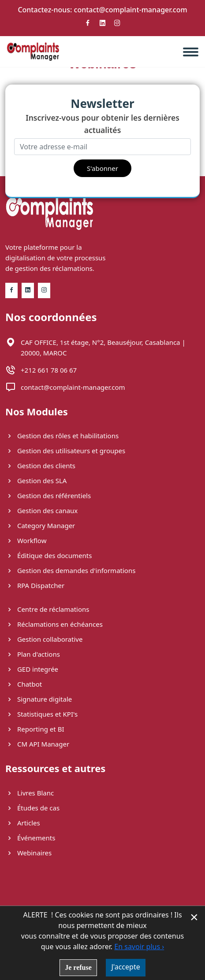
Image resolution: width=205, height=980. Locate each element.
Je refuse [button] (78, 967)
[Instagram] (117, 26)
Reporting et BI (35, 729)
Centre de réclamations (47, 609)
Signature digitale (39, 699)
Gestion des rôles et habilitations (62, 436)
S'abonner (102, 168)
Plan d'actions (33, 654)
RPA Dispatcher (35, 585)
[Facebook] (88, 26)
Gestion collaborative (44, 639)
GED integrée (32, 669)
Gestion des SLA (36, 481)
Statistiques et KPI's (41, 714)
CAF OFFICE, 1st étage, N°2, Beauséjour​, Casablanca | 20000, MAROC (103, 348)
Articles (23, 823)
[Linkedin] (103, 26)
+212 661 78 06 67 (49, 370)
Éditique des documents (48, 555)
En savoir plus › (139, 947)
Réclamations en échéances (54, 624)
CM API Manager (37, 744)
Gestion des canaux (41, 510)
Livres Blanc (30, 793)
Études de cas (32, 808)
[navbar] (194, 48)
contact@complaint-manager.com (131, 10)
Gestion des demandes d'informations (70, 570)
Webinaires (28, 853)
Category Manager (40, 525)
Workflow (26, 540)
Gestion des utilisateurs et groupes (65, 451)
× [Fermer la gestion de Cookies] (194, 917)
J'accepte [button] (125, 967)
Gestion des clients (40, 466)
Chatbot (24, 684)
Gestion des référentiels (48, 496)
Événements (30, 838)
